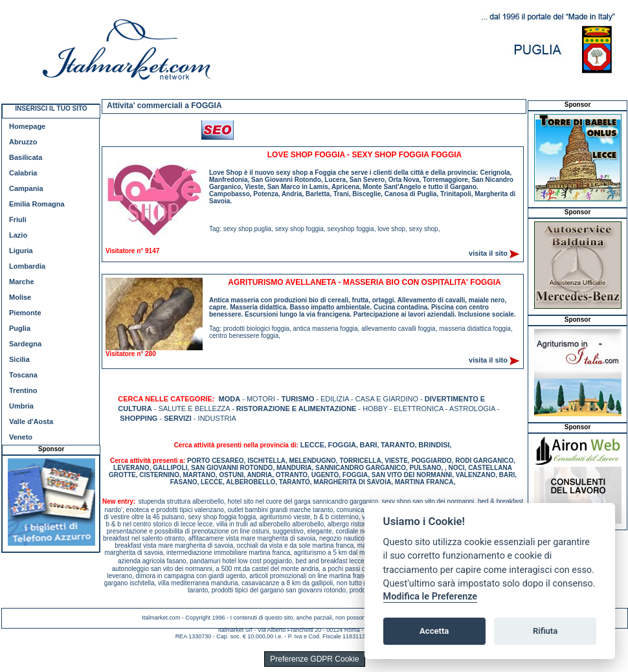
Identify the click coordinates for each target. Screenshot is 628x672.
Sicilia (19, 359)
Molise (20, 297)
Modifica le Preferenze (431, 597)
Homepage (27, 126)
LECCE (312, 445)
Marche (22, 282)
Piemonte (25, 313)
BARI (369, 445)
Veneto (21, 437)
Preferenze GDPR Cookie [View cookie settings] (314, 659)
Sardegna (25, 344)
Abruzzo (23, 142)
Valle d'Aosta (31, 421)
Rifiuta (545, 631)
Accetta (434, 631)
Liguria (21, 251)
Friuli (18, 219)
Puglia (20, 328)
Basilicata (26, 157)
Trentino (23, 390)
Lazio (18, 235)
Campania (26, 188)
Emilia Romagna (37, 204)
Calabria (23, 173)
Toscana (23, 375)
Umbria (21, 406)
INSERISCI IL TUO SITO (51, 108)
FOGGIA (342, 445)
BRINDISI (434, 445)
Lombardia (27, 266)
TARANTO (398, 445)
